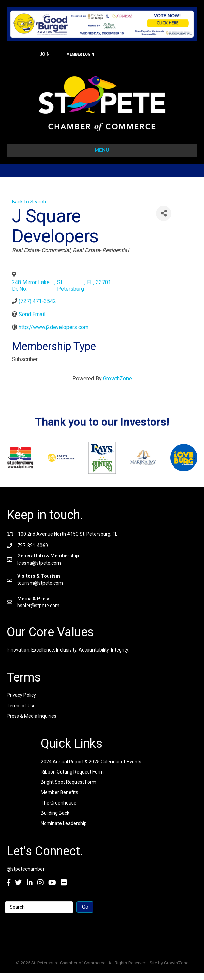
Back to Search (29, 202)
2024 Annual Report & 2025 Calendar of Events (91, 762)
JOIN (45, 54)
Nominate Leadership (64, 823)
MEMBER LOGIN (80, 54)
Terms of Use (21, 706)
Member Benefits (60, 792)
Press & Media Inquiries (32, 716)
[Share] (164, 213)
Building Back (55, 813)
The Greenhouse (59, 803)
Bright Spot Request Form (69, 782)
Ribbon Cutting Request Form (72, 772)
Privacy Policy (21, 695)
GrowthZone (117, 378)
